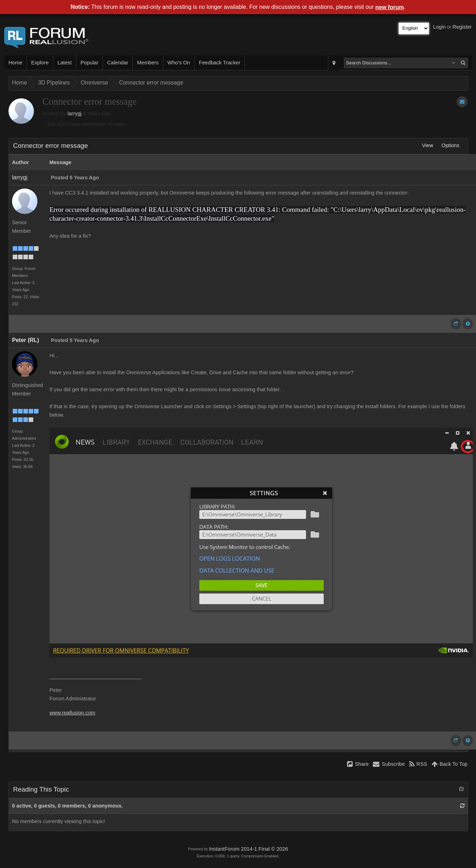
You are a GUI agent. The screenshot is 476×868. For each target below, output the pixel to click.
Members (148, 63)
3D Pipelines (54, 83)
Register (462, 27)
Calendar (117, 63)
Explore (40, 63)
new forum (390, 7)
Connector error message (151, 83)
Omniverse (95, 83)
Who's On (179, 63)
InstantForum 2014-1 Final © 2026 (248, 849)
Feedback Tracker (220, 63)
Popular (90, 63)
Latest (65, 63)
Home (15, 63)
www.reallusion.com (72, 713)
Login (440, 27)
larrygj (75, 114)
